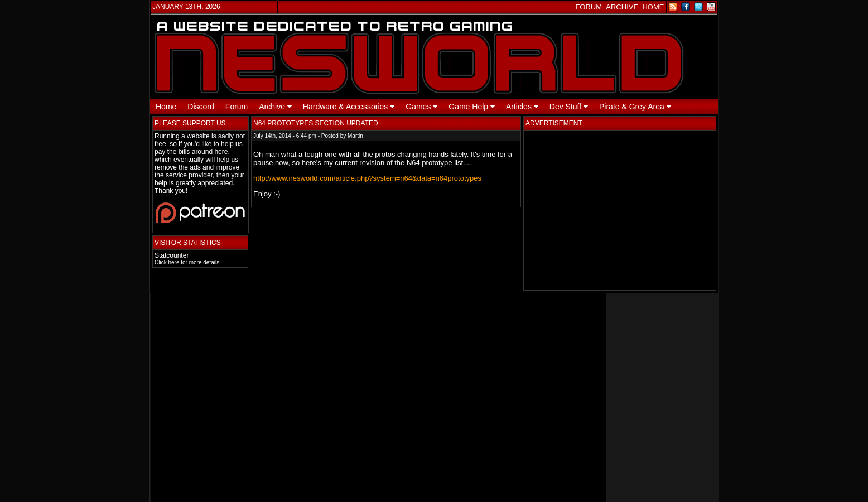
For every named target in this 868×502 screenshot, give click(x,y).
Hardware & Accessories (349, 107)
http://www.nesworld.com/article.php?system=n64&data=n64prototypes (367, 178)
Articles (522, 107)
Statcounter (172, 255)
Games (421, 107)
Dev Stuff (569, 107)
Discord (201, 107)
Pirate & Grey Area (635, 107)
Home (166, 107)
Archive (275, 107)
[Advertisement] (620, 210)
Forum (237, 107)
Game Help (472, 107)
